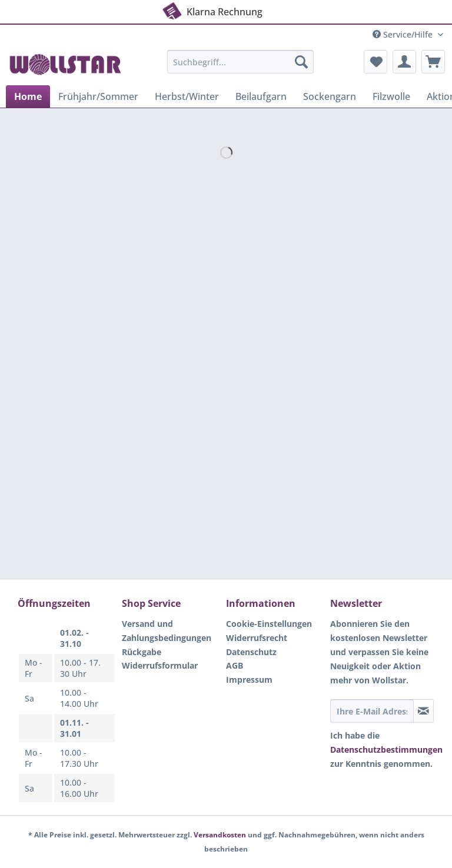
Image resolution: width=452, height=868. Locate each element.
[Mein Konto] (404, 62)
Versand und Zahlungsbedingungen (167, 631)
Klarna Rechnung (212, 10)
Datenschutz (251, 652)
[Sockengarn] (330, 96)
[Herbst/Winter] (187, 96)
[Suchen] (301, 62)
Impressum (249, 680)
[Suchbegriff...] (241, 62)
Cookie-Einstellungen (269, 624)
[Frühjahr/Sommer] (98, 96)
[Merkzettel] (375, 62)
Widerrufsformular (160, 665)
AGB (235, 665)
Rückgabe (142, 652)
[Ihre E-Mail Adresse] (372, 711)
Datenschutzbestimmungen (386, 750)
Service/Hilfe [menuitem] (404, 34)
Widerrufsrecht (257, 638)
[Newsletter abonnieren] (423, 711)
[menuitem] (241, 67)
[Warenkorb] (433, 62)
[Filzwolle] (391, 96)
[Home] (28, 96)
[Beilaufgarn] (261, 96)
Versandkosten (220, 835)
